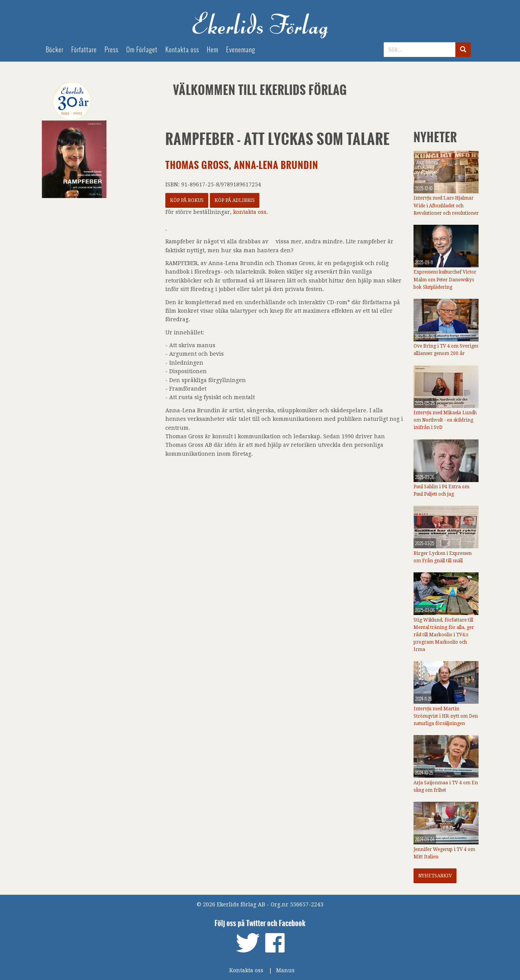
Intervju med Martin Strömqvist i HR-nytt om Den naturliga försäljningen (446, 716)
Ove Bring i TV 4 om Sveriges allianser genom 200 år (446, 350)
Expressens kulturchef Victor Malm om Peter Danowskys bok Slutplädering (445, 279)
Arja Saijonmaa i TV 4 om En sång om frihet (446, 786)
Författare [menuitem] (84, 50)
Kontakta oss (246, 970)
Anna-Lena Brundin (276, 165)
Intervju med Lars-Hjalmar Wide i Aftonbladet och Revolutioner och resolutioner (446, 205)
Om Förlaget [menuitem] (142, 50)
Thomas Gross (197, 165)
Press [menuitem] (112, 50)
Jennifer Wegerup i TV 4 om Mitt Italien (444, 853)
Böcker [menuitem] (55, 50)
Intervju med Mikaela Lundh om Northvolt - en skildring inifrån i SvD (445, 420)
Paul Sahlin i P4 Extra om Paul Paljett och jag (441, 490)
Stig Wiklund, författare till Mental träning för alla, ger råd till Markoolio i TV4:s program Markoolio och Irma (444, 635)
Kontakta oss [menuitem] (182, 50)
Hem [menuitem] (213, 50)
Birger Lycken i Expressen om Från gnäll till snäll (443, 557)
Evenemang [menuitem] (241, 50)
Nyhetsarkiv (435, 876)
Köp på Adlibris (235, 200)
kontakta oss (250, 212)
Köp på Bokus (187, 200)
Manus (285, 970)
